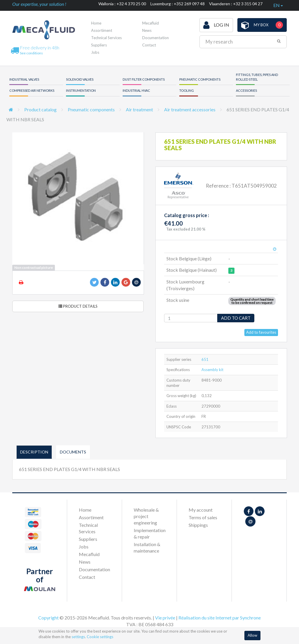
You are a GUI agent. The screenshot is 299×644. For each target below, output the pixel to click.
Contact (149, 45)
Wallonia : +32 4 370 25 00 (122, 4)
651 (205, 359)
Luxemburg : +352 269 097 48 (178, 4)
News (147, 30)
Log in (216, 25)
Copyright (48, 618)
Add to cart (236, 318)
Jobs (95, 52)
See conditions (31, 53)
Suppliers (99, 45)
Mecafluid (151, 23)
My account (201, 510)
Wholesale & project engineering (146, 516)
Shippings (198, 525)
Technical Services (106, 38)
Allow (252, 635)
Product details (78, 306)
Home (96, 23)
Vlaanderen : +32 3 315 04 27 (236, 4)
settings (78, 637)
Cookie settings (100, 637)
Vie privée (165, 618)
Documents (73, 452)
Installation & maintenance (147, 547)
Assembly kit (212, 370)
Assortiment (102, 30)
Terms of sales (203, 517)
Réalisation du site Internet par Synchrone (220, 618)
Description (34, 452)
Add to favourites (261, 332)
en (278, 5)
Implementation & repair (149, 533)
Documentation (155, 38)
